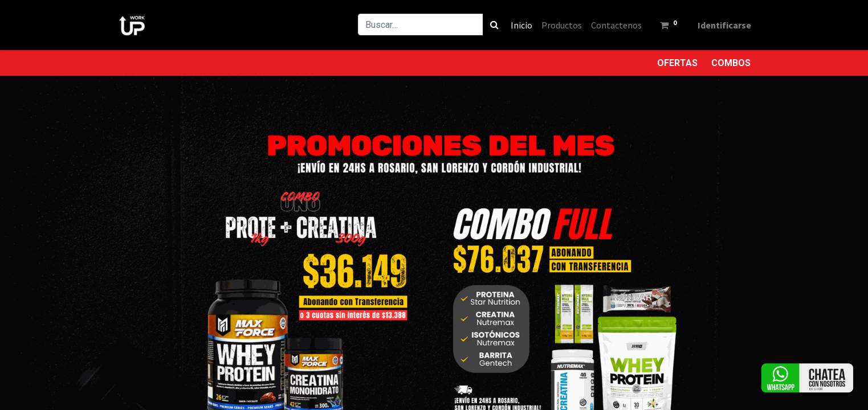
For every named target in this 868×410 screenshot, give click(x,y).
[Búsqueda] (489, 24)
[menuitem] (516, 25)
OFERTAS (677, 63)
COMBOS (731, 63)
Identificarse (719, 25)
